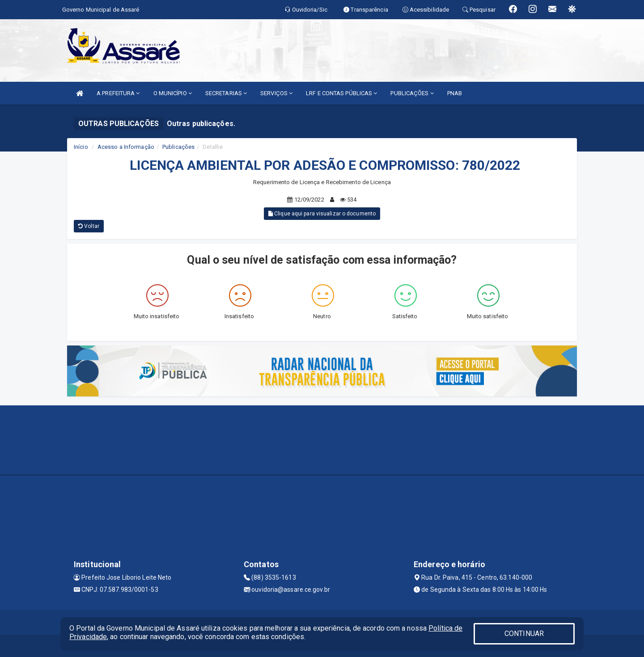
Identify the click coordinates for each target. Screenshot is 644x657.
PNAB (455, 93)
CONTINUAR (524, 634)
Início (81, 147)
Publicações (178, 147)
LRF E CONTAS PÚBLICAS (341, 93)
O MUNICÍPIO (173, 93)
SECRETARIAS (226, 93)
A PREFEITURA (118, 93)
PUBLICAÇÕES (412, 93)
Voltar (89, 226)
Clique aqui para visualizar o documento (322, 214)
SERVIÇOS (276, 93)
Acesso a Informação (126, 147)
